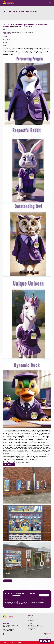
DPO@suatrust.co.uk (7, 631)
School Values (8, 581)
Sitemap (19, 642)
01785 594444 (6, 627)
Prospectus (30, 618)
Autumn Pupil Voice (9, 465)
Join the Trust (44, 595)
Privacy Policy (13, 642)
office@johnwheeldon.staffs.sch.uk (11, 625)
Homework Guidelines (33, 619)
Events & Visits (31, 621)
